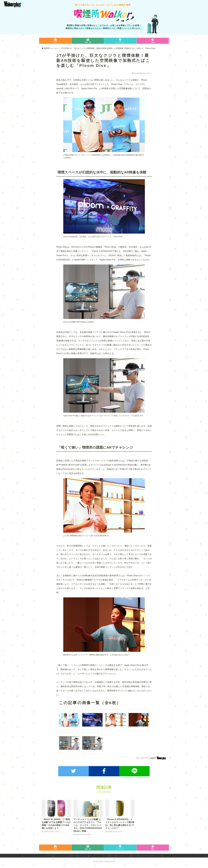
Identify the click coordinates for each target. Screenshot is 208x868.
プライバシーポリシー (61, 855)
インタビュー (120, 40)
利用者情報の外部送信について (150, 855)
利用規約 (49, 855)
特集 (153, 40)
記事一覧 (88, 40)
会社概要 (135, 855)
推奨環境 (74, 855)
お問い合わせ (83, 855)
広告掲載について (124, 855)
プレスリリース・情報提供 (99, 855)
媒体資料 (113, 855)
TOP (55, 40)
